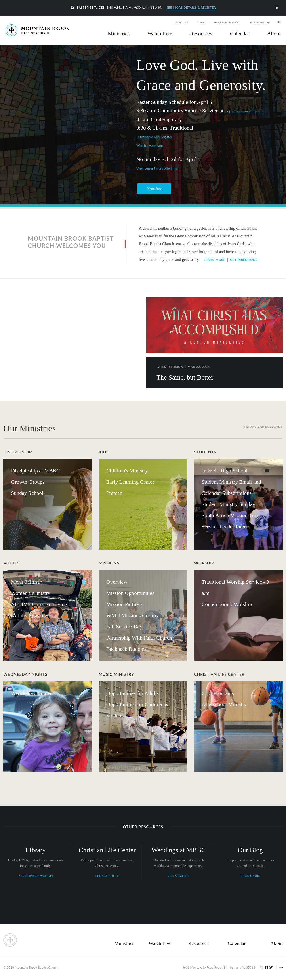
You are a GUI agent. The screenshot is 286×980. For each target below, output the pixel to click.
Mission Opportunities (130, 593)
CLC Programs (218, 693)
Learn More (214, 260)
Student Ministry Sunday (228, 504)
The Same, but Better (185, 377)
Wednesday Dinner (31, 693)
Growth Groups (28, 482)
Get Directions (244, 260)
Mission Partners (124, 604)
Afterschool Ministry (224, 704)
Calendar (237, 943)
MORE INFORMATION (36, 876)
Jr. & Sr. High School (224, 471)
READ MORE (250, 876)
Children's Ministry (127, 471)
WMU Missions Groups (132, 615)
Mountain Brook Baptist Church (36, 967)
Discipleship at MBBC (35, 471)
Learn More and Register (154, 137)
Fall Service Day (124, 627)
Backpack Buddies (126, 649)
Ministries (124, 943)
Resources (198, 943)
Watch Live (160, 34)
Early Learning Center (130, 482)
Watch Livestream (149, 145)
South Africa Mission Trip (230, 515)
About (277, 943)
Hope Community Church (243, 111)
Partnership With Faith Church (139, 638)
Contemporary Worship (227, 604)
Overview (117, 582)
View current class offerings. (157, 168)
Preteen (114, 493)
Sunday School (27, 493)
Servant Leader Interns (226, 527)
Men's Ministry (27, 582)
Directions (154, 188)
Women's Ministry (31, 593)
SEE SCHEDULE (107, 876)
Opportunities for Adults (133, 693)
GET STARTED (179, 876)
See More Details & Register (191, 7)
